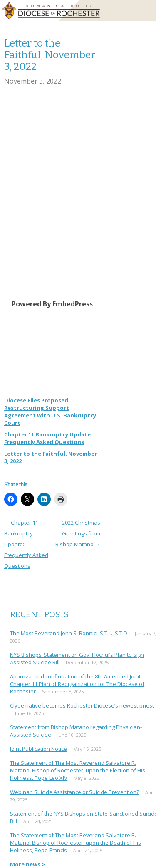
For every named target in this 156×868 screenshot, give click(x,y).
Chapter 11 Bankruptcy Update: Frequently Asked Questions (48, 438)
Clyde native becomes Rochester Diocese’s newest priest (82, 705)
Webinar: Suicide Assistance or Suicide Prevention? (74, 792)
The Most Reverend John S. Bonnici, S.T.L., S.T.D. (69, 633)
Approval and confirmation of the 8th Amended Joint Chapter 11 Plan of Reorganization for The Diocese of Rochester (77, 684)
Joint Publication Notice (38, 749)
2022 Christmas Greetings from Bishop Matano (78, 533)
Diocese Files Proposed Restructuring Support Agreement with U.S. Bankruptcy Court (50, 412)
